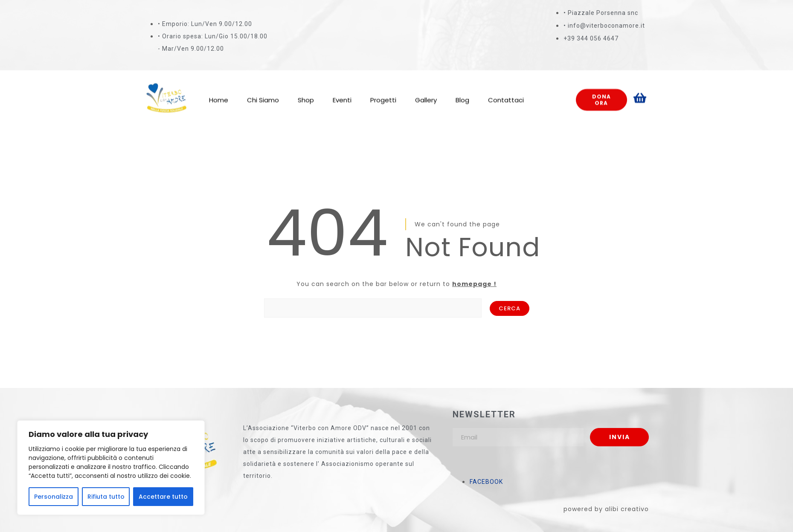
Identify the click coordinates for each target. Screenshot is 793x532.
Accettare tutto (163, 497)
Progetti (383, 91)
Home (219, 91)
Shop (306, 91)
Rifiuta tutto (106, 497)
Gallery (426, 91)
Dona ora (601, 91)
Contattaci (506, 91)
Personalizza (54, 497)
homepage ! (474, 284)
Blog (462, 91)
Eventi (342, 91)
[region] (111, 468)
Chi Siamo (263, 91)
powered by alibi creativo (606, 509)
